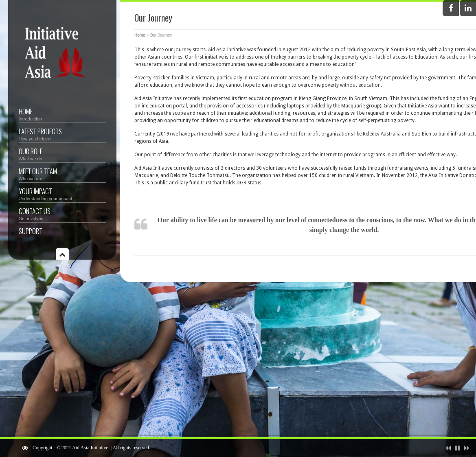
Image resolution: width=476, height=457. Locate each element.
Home (63, 114)
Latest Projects (63, 134)
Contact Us (63, 213)
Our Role (63, 154)
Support (31, 231)
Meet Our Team (63, 174)
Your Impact (63, 194)
